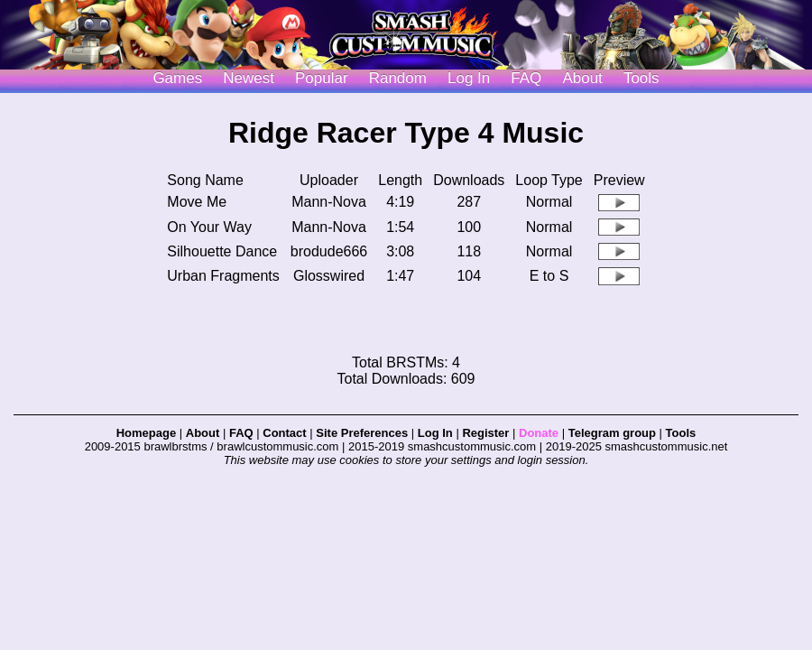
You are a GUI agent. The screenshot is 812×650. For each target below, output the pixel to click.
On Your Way (209, 227)
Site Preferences (362, 433)
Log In (435, 433)
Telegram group (612, 433)
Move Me (197, 202)
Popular (322, 78)
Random (398, 78)
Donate (539, 433)
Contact (284, 433)
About (582, 78)
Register (485, 433)
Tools (641, 78)
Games (177, 78)
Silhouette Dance (222, 251)
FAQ (526, 78)
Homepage (146, 433)
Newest (249, 78)
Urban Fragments (223, 276)
